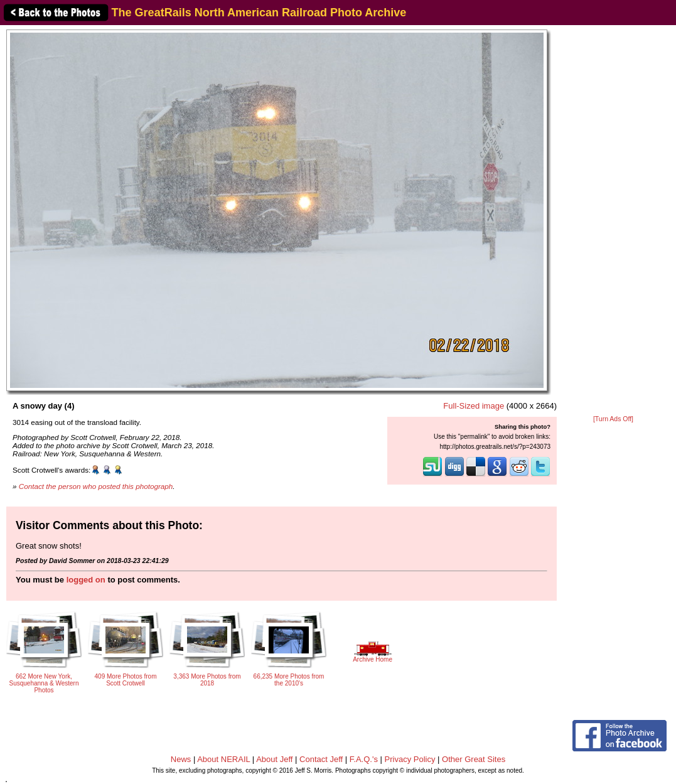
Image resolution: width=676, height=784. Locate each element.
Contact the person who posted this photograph (96, 486)
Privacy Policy (410, 759)
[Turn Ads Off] (613, 419)
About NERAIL (223, 759)
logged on (86, 580)
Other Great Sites (474, 759)
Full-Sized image (474, 406)
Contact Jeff (321, 759)
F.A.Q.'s (364, 759)
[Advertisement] (613, 221)
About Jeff (274, 759)
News (181, 759)
